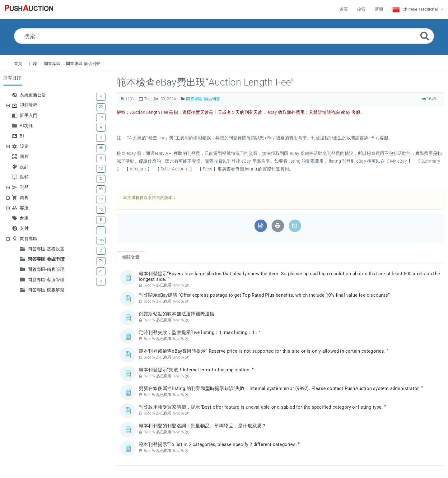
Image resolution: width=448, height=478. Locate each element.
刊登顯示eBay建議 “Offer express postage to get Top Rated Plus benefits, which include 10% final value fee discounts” (264, 295)
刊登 (25, 187)
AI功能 (27, 126)
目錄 (33, 64)
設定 (25, 146)
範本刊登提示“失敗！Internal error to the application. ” (196, 370)
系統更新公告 (34, 95)
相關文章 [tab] (131, 257)
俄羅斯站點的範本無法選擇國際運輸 (177, 314)
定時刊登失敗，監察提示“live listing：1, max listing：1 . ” (199, 332)
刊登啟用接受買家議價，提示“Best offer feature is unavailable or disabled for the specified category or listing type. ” (262, 407)
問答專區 (52, 64)
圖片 (25, 157)
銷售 (25, 198)
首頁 (18, 64)
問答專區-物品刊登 (83, 64)
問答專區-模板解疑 (46, 290)
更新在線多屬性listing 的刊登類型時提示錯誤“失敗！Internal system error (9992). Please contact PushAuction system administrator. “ (281, 388)
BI (22, 136)
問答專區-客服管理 (47, 280)
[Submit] (425, 36)
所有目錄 (12, 78)
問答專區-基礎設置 (47, 249)
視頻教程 (30, 105)
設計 (25, 167)
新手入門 (29, 116)
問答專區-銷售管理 (47, 269)
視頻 (25, 177)
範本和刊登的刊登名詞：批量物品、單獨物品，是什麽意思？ (203, 426)
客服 (25, 208)
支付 (25, 228)
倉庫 (25, 218)
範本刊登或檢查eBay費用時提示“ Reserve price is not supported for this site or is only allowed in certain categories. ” (264, 351)
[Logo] (29, 9)
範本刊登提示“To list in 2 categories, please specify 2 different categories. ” (219, 444)
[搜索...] (224, 36)
